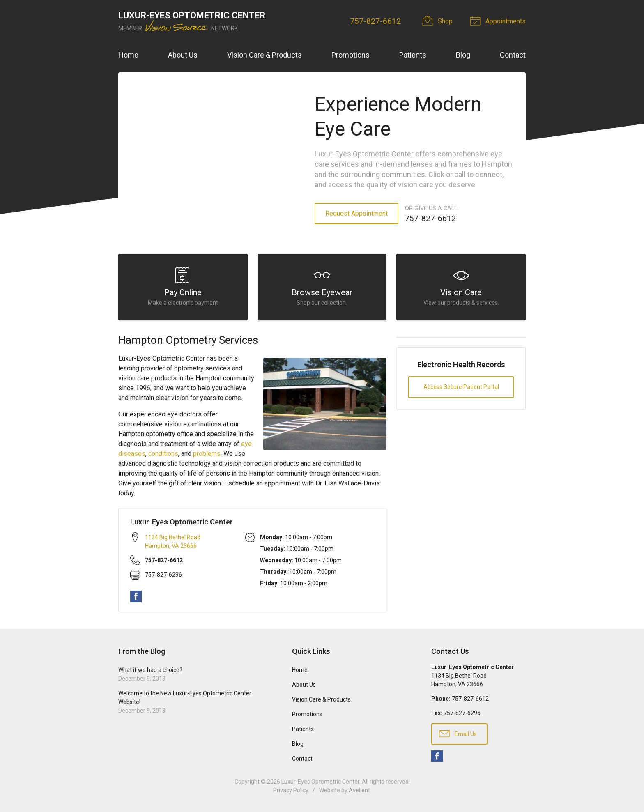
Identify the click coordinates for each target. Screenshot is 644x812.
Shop (439, 21)
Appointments (499, 21)
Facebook (136, 596)
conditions (163, 454)
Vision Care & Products (264, 55)
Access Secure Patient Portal (461, 387)
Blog (463, 55)
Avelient (359, 790)
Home (128, 55)
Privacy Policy (291, 790)
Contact (513, 55)
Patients (413, 55)
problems (207, 454)
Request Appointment (356, 213)
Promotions (351, 55)
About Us (183, 55)
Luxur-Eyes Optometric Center (320, 782)
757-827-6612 (375, 21)
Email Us (458, 733)
